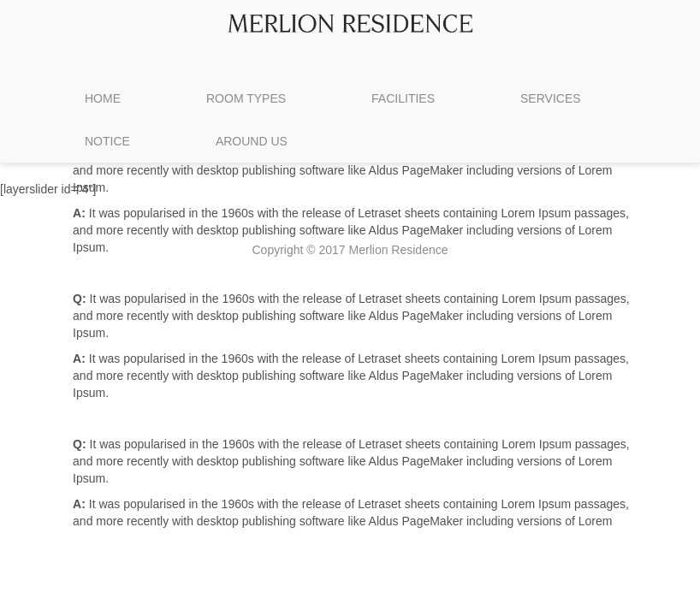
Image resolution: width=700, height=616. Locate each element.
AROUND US (252, 141)
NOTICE (107, 141)
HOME (103, 98)
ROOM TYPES (246, 98)
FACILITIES (403, 98)
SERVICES (551, 98)
